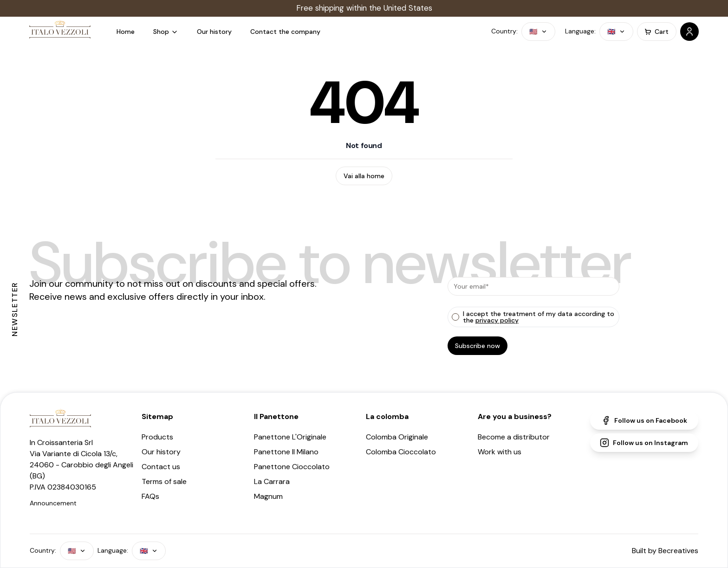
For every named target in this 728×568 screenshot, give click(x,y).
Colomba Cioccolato (401, 452)
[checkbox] (455, 317)
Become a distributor (514, 437)
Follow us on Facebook (644, 420)
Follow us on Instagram (644, 443)
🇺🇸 (538, 32)
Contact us (161, 467)
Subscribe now (478, 346)
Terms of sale (164, 481)
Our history (214, 32)
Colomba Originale (397, 437)
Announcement (53, 503)
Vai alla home (364, 176)
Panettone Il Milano (286, 452)
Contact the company (285, 32)
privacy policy (497, 320)
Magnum (268, 496)
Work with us (500, 452)
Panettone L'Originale (290, 437)
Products (157, 437)
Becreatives (678, 551)
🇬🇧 (616, 32)
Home (126, 32)
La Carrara (272, 481)
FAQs (150, 496)
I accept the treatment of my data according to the (539, 317)
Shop (166, 32)
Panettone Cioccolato (292, 467)
